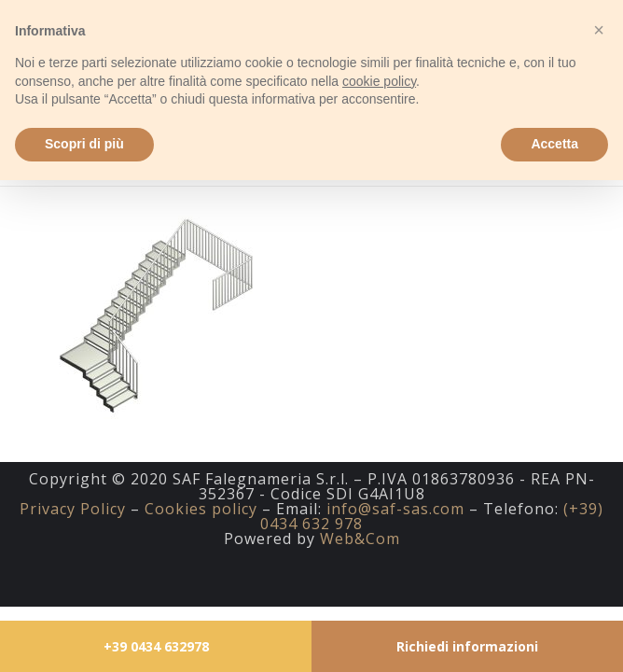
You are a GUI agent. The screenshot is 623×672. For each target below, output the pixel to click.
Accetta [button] (554, 144)
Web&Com (360, 539)
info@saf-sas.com (395, 509)
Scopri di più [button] (84, 144)
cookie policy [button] (379, 81)
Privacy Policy (73, 509)
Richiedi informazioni (467, 646)
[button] (599, 30)
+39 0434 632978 (156, 646)
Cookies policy (201, 509)
